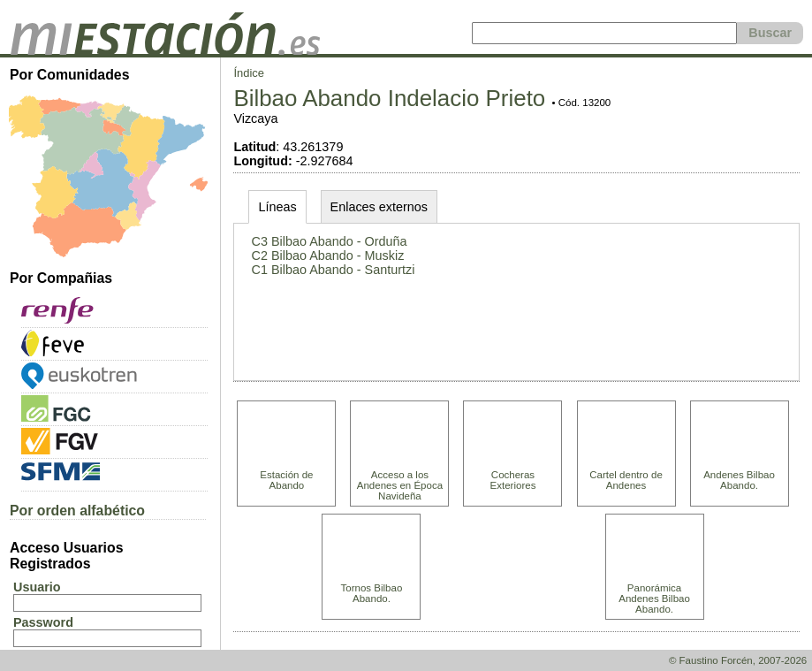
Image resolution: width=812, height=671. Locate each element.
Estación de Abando (286, 480)
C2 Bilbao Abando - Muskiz (328, 255)
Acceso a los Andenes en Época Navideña (400, 485)
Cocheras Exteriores (513, 480)
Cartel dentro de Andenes (626, 480)
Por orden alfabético (77, 511)
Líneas (277, 207)
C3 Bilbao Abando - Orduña (330, 241)
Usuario (37, 587)
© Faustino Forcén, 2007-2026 (738, 660)
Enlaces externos (379, 207)
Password (43, 622)
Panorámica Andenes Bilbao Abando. (654, 599)
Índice (249, 73)
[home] (165, 50)
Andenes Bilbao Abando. (739, 480)
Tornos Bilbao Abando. (372, 593)
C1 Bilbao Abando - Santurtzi (334, 270)
